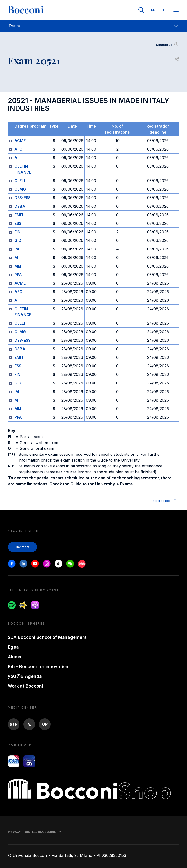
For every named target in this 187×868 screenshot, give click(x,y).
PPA (18, 275)
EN (153, 10)
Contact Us (168, 45)
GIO (18, 240)
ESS (18, 223)
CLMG (20, 189)
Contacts (22, 547)
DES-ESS (23, 198)
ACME (20, 141)
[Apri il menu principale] (176, 10)
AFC (18, 149)
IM (17, 249)
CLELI (20, 181)
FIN (17, 232)
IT (165, 10)
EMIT (19, 215)
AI (16, 158)
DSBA (20, 206)
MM (18, 266)
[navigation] (93, 26)
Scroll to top (165, 501)
